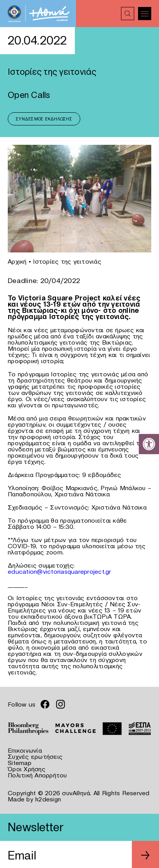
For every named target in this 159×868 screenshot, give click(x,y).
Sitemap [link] (20, 763)
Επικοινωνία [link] (25, 750)
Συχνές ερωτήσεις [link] (35, 756)
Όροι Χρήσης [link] (27, 769)
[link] (149, 444)
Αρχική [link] (17, 261)
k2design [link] (48, 799)
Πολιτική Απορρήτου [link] (37, 775)
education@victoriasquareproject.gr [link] (60, 571)
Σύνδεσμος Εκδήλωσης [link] (44, 119)
